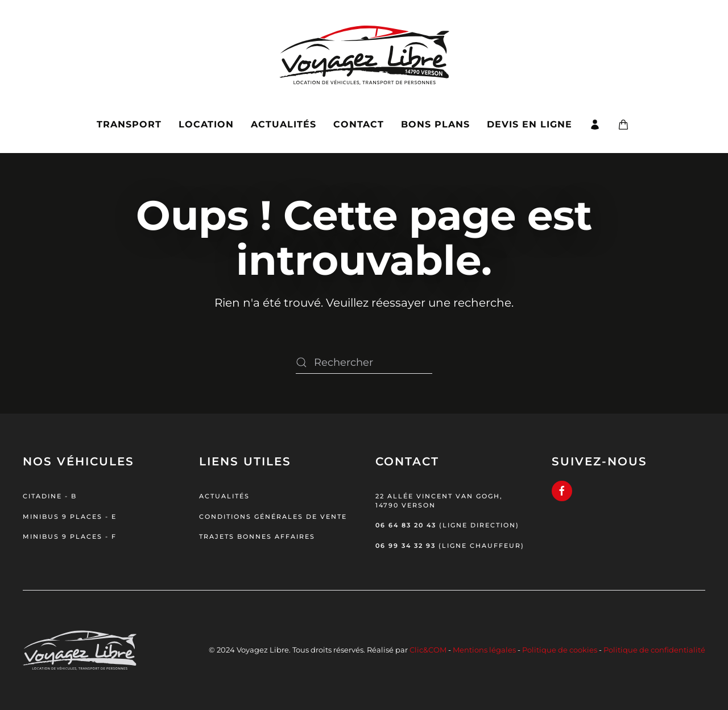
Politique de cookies (560, 650)
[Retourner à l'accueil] (364, 48)
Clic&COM (428, 650)
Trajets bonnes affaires (257, 536)
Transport (129, 124)
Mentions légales (484, 650)
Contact (359, 124)
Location (206, 124)
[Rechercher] (364, 362)
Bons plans (435, 124)
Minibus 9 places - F (70, 536)
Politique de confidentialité (654, 650)
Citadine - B (50, 496)
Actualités (284, 124)
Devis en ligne (530, 124)
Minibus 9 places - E (70, 517)
